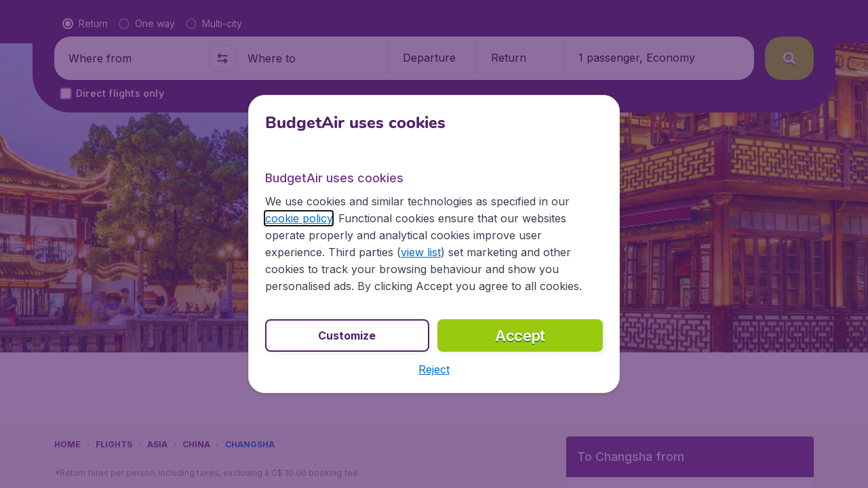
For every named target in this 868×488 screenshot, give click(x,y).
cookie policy (299, 218)
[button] (434, 369)
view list (421, 252)
